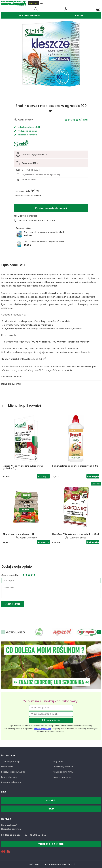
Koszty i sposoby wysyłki (13, 772)
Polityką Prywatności (42, 729)
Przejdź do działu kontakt (51, 844)
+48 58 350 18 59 (37, 835)
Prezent (26, 163)
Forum (51, 809)
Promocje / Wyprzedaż (29, 15)
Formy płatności (9, 777)
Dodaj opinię (13, 604)
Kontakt (79, 15)
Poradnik (51, 800)
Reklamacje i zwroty (11, 782)
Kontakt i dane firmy (63, 772)
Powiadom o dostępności (51, 208)
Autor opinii (9, 580)
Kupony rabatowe (62, 777)
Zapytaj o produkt (27, 216)
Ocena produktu (10, 575)
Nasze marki (7, 767)
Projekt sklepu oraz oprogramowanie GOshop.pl (51, 864)
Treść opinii (9, 588)
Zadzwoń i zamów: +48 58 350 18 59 (36, 221)
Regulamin (58, 761)
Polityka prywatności (63, 767)
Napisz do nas (13, 835)
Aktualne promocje (11, 761)
